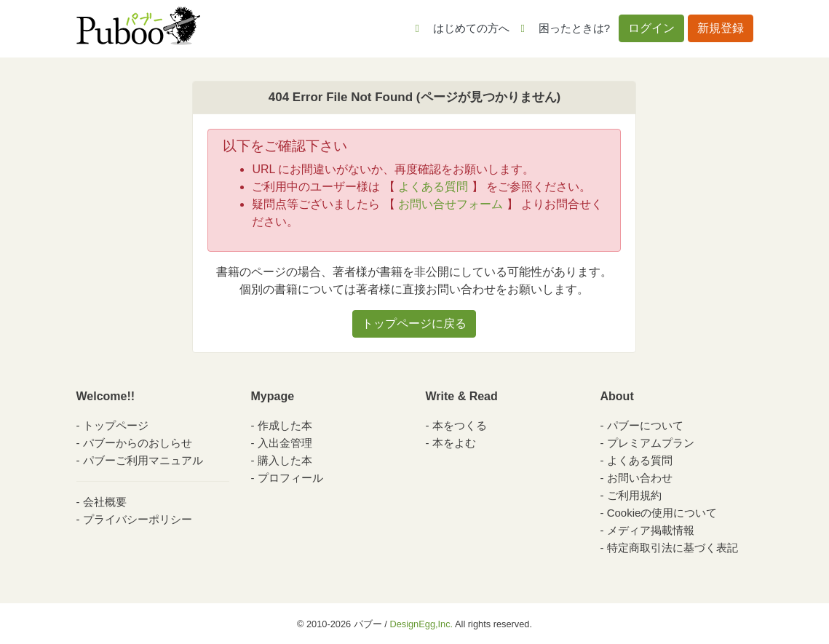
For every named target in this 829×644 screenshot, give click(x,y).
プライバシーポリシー (138, 519)
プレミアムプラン (651, 443)
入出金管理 (285, 443)
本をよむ (454, 443)
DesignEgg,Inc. (421, 624)
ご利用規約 (634, 495)
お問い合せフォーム (451, 204)
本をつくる (460, 425)
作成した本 (285, 425)
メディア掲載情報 (651, 530)
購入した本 (285, 460)
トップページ (116, 425)
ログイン (651, 28)
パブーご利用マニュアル (143, 460)
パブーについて (645, 425)
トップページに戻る (414, 323)
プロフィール (290, 478)
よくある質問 (433, 187)
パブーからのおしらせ (138, 443)
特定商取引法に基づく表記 (673, 548)
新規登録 (721, 28)
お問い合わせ (640, 478)
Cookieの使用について (662, 513)
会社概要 (105, 502)
